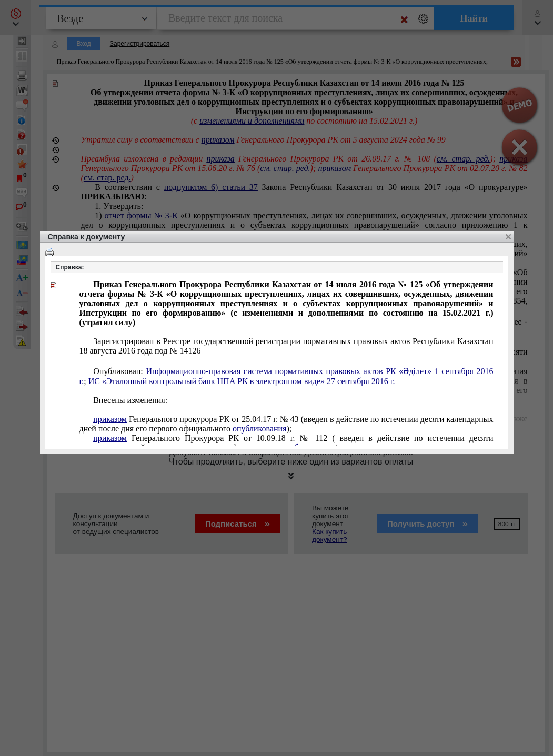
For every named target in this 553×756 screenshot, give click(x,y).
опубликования (260, 429)
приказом (110, 419)
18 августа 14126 (286, 346)
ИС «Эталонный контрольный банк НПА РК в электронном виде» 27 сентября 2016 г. (242, 381)
